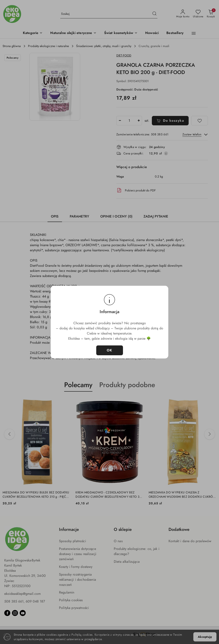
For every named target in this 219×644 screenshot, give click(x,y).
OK (110, 350)
